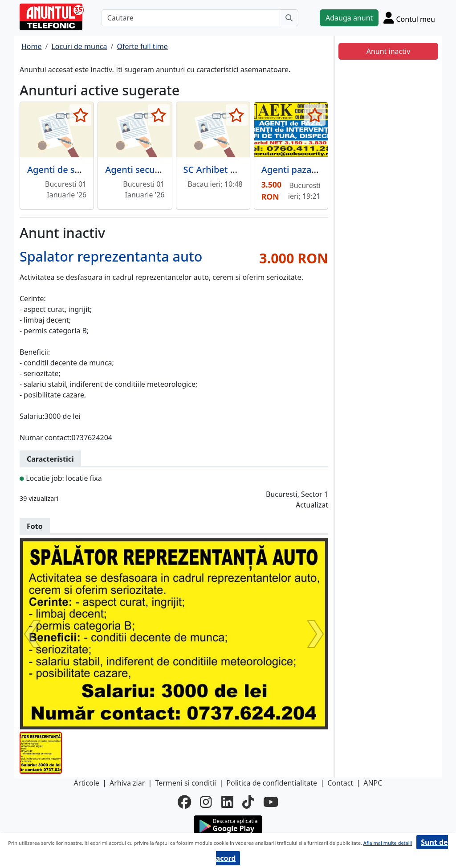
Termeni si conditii (185, 783)
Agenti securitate (141, 170)
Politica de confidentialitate (272, 783)
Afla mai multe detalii (388, 843)
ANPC (373, 783)
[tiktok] (248, 802)
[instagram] (206, 802)
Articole (87, 783)
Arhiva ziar (127, 783)
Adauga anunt (349, 18)
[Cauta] (289, 18)
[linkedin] (227, 802)
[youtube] (271, 802)
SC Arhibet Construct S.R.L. (240, 170)
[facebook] (184, 802)
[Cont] (409, 18)
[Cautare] (191, 18)
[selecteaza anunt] (80, 115)
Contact (340, 783)
